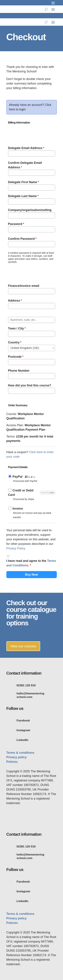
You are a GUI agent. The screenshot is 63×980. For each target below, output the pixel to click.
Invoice (18, 509)
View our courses (23, 646)
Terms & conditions (20, 753)
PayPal (18, 477)
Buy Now (32, 575)
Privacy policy (17, 757)
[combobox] (32, 348)
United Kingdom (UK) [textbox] (25, 348)
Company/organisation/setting (30, 210)
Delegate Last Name (23, 196)
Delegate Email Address (26, 148)
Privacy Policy (16, 548)
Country (15, 342)
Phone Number (19, 371)
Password (16, 224)
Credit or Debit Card (21, 493)
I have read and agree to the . (31, 563)
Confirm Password (22, 239)
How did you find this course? (30, 385)
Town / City (17, 328)
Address (15, 301)
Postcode (16, 357)
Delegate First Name (24, 182)
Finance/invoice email (24, 286)
